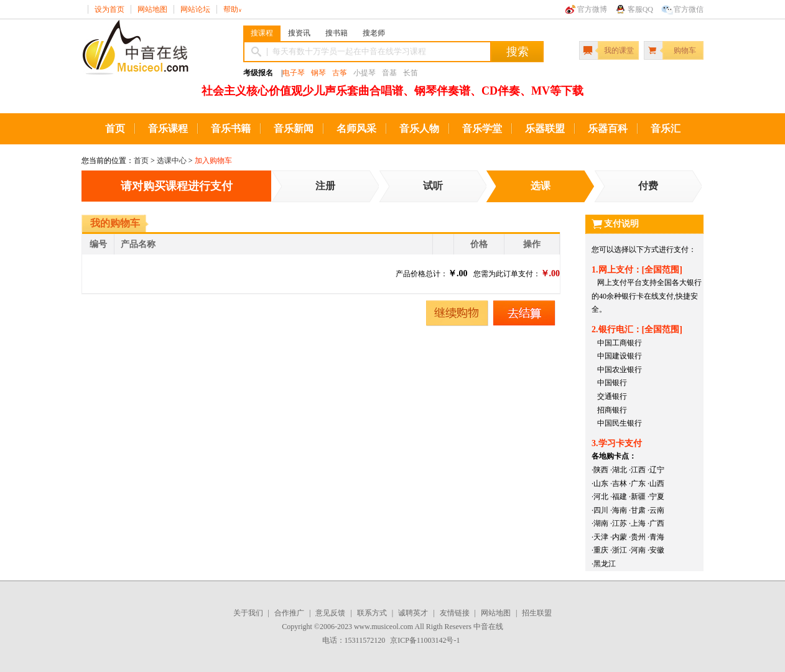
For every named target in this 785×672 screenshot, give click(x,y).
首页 (115, 128)
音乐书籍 (231, 128)
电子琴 (294, 73)
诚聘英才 (413, 613)
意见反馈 (330, 613)
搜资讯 (299, 33)
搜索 (518, 52)
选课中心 (172, 161)
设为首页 (109, 9)
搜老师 (374, 33)
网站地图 (152, 9)
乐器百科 (608, 128)
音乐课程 (168, 128)
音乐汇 (666, 128)
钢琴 (318, 73)
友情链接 (455, 613)
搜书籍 (337, 33)
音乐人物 (419, 128)
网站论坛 (195, 9)
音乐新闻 (294, 128)
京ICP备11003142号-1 (425, 640)
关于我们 (248, 613)
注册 (325, 186)
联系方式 (372, 613)
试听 (433, 186)
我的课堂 (619, 50)
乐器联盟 (545, 128)
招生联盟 (537, 613)
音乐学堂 (482, 128)
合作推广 (289, 613)
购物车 (685, 50)
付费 (648, 186)
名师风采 (356, 128)
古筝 (340, 73)
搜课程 (262, 33)
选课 (541, 186)
